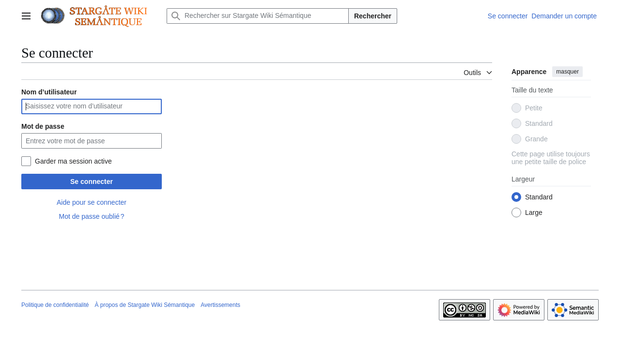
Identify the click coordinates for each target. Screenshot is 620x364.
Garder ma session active (73, 161)
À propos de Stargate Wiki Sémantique (145, 305)
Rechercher (373, 16)
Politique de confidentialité (55, 305)
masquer (567, 72)
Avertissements (220, 305)
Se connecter (92, 182)
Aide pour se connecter (92, 202)
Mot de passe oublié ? (91, 216)
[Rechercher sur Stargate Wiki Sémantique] (258, 16)
